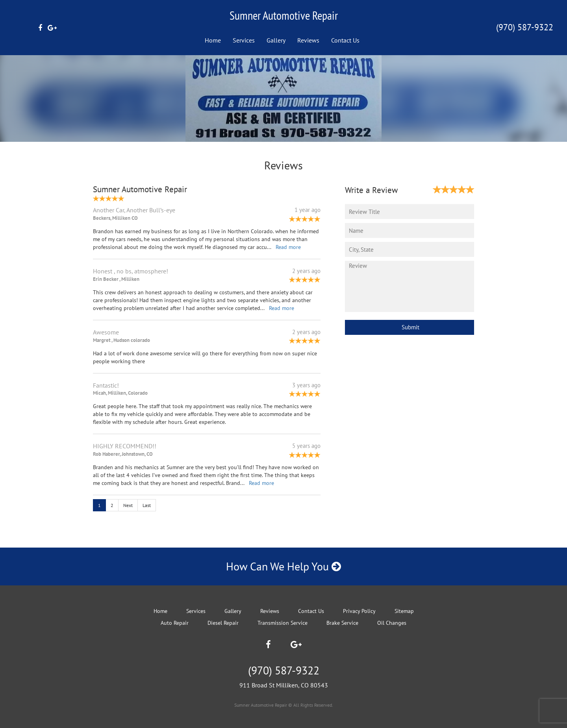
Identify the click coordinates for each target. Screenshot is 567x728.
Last (147, 505)
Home (213, 40)
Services (244, 40)
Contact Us (345, 40)
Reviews (308, 40)
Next (128, 505)
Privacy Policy (359, 611)
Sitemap (404, 611)
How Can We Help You (283, 566)
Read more (288, 247)
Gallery (276, 40)
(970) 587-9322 (525, 27)
